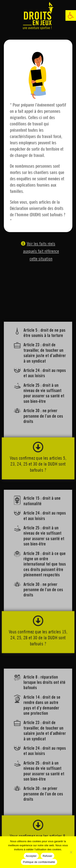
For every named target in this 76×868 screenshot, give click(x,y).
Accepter (31, 856)
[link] (71, 15)
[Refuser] (71, 852)
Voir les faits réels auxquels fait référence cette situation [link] (40, 252)
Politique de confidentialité (39, 862)
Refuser (48, 856)
